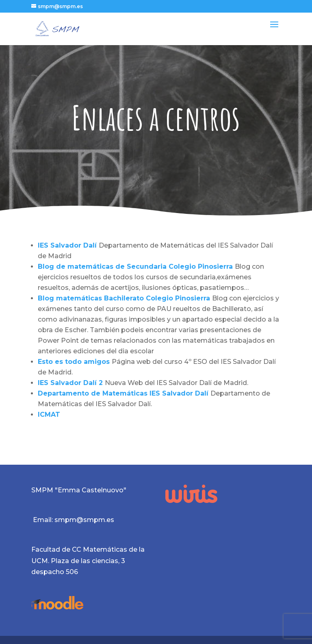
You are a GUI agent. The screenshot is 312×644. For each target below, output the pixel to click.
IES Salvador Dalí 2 (71, 383)
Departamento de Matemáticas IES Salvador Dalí (124, 393)
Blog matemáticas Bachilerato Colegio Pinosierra (125, 298)
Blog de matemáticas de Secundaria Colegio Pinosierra (136, 267)
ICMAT (49, 414)
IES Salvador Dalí (67, 245)
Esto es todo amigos (75, 362)
